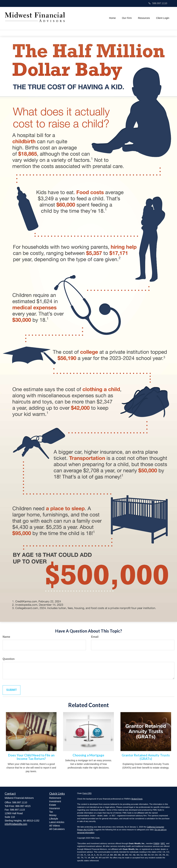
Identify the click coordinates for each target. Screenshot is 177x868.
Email (95, 637)
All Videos (55, 826)
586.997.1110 (158, 3)
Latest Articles (57, 822)
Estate (53, 805)
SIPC (163, 843)
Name (6, 637)
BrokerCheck (137, 799)
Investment (55, 801)
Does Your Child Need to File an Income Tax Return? (31, 757)
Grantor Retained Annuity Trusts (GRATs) (146, 757)
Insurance (55, 808)
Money (53, 815)
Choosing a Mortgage (88, 755)
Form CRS (87, 793)
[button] (127, 18)
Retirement (55, 798)
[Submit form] (11, 690)
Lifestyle (54, 819)
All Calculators (57, 829)
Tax (51, 812)
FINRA (156, 843)
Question (9, 659)
